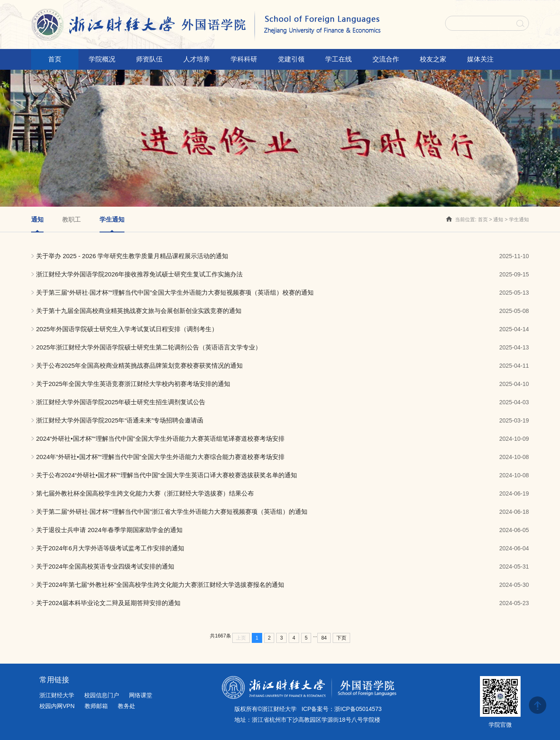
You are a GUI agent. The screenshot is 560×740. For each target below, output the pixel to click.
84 (324, 638)
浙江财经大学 (57, 695)
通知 (498, 220)
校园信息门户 (102, 695)
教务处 (127, 706)
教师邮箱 (96, 706)
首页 (483, 220)
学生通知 (519, 220)
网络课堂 (141, 695)
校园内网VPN (57, 706)
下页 (341, 638)
